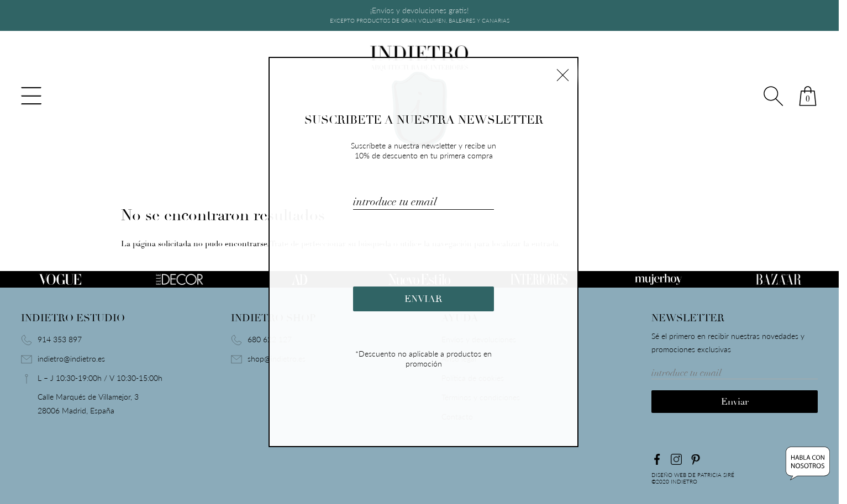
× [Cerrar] (563, 73)
